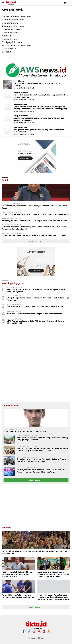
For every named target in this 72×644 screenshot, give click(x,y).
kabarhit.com (19, 81)
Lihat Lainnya (36, 241)
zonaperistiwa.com (21, 93)
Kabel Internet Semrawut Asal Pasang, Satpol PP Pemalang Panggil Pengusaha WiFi (43, 439)
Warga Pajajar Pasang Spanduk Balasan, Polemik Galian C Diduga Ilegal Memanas (38, 299)
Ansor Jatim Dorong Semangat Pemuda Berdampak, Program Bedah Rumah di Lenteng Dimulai (53, 574)
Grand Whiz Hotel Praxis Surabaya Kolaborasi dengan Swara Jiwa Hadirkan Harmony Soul (34, 552)
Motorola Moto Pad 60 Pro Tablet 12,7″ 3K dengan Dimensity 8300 (36, 306)
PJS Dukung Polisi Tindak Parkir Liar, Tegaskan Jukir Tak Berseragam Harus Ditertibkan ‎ (17, 574)
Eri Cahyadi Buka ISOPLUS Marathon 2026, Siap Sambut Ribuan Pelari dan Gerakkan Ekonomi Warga (41, 471)
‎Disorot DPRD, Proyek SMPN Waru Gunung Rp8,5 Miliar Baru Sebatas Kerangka (35, 214)
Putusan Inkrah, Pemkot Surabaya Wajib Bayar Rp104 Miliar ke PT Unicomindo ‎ (35, 235)
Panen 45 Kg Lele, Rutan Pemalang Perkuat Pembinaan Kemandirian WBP (18, 596)
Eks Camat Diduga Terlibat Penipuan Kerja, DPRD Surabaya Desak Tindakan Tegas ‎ (34, 207)
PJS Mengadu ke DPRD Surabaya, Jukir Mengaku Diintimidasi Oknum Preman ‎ (35, 221)
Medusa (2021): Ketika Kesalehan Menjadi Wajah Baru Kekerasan (35, 314)
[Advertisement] (36, 504)
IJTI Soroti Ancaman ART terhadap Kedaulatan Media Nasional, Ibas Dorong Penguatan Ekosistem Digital (35, 228)
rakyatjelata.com (20, 104)
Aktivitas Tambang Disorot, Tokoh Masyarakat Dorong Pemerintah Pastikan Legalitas (36, 291)
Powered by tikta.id (36, 638)
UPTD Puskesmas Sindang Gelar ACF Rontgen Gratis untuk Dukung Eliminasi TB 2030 (36, 322)
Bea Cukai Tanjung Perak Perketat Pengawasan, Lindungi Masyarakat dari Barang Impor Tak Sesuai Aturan (53, 597)
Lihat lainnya (36, 480)
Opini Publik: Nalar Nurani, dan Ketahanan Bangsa (25, 431)
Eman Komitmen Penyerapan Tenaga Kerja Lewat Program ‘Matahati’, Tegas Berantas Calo (42, 460)
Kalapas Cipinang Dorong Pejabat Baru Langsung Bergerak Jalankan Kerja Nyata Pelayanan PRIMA (43, 449)
